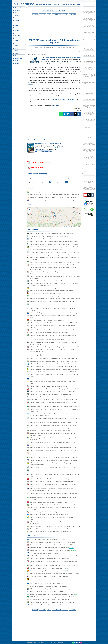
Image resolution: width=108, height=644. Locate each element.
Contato (16, 63)
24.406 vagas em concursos (44, 4)
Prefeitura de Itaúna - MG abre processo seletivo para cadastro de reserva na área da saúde (54, 273)
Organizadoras (18, 58)
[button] (29, 209)
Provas (16, 53)
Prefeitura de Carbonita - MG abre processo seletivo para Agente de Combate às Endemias (52, 518)
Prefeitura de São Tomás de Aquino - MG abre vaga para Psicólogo (49, 386)
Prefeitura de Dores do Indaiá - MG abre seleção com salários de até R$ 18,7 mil (52, 391)
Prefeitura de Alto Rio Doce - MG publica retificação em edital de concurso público (53, 505)
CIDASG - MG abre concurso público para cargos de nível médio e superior (51, 340)
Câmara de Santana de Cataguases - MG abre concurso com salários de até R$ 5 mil (53, 200)
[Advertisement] (42, 27)
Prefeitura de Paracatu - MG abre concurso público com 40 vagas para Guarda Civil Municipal (53, 454)
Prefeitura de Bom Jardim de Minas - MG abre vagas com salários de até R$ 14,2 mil (53, 425)
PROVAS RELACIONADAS (37, 168)
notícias (62, 4)
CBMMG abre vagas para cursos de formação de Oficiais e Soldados (49, 502)
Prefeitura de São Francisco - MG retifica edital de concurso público (49, 515)
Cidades (16, 45)
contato (79, 4)
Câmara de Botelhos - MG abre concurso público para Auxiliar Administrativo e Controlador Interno (52, 434)
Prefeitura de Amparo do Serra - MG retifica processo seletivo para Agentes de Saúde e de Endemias (55, 419)
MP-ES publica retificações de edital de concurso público (49, 571)
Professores (17, 38)
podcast (56, 105)
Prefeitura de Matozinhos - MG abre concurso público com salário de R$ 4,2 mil (52, 442)
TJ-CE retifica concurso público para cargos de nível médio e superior (49, 600)
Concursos (17, 15)
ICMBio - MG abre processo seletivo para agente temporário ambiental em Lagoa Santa (54, 244)
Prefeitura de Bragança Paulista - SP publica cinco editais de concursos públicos (52, 542)
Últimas (16, 33)
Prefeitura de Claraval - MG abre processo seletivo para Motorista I (48, 281)
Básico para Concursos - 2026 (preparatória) (48, 144)
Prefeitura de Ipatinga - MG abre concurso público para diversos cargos (50, 428)
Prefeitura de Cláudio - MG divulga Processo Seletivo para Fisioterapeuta (50, 532)
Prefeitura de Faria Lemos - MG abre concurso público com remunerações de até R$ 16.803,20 (53, 309)
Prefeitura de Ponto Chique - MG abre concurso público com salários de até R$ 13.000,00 (55, 366)
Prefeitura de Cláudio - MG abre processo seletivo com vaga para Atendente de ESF (53, 358)
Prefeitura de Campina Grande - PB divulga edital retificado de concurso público (52, 602)
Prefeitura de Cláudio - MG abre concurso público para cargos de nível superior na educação (53, 326)
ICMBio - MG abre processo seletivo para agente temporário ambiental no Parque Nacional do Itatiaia (53, 268)
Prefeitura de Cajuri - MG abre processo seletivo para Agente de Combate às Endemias (54, 369)
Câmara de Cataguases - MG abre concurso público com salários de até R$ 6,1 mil (53, 197)
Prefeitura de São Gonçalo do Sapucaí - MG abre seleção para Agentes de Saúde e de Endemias (54, 485)
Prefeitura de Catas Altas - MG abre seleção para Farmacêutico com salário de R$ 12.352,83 (53, 316)
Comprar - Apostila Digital (43, 151)
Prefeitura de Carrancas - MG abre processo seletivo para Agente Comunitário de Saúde (54, 347)
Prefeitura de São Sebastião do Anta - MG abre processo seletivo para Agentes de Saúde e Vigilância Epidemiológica (55, 464)
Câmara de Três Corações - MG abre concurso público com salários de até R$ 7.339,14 (54, 361)
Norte (15, 25)
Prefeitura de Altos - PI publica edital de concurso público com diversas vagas (52, 605)
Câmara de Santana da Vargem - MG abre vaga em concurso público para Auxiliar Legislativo (53, 499)
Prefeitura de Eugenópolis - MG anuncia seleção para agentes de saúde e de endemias (54, 195)
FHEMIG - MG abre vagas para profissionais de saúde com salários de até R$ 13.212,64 (54, 252)
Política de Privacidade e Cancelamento (35, 643)
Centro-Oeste (17, 30)
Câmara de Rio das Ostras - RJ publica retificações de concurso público (53, 550)
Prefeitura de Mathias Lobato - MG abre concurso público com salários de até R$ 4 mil (54, 482)
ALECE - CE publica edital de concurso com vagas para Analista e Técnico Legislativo (53, 597)
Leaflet (65, 226)
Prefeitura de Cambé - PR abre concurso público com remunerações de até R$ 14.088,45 (54, 574)
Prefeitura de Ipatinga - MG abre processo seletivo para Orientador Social (50, 255)
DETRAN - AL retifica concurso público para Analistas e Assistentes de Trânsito (55, 594)
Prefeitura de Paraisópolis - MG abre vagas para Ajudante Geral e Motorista (51, 234)
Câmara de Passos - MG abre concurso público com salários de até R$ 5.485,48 (52, 301)
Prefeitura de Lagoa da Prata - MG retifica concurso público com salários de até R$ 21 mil (55, 526)
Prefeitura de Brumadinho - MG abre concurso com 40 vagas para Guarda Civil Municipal (55, 389)
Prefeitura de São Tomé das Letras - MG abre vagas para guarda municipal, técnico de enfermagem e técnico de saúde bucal (54, 284)
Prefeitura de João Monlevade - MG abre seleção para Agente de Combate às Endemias (54, 247)
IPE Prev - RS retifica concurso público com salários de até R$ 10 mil (49, 576)
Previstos (16, 40)
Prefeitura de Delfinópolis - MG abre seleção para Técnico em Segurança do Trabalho (54, 242)
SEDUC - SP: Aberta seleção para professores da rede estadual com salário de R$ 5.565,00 (89, 10)
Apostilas (16, 10)
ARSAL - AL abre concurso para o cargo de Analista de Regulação (48, 591)
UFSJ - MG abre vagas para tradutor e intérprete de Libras (46, 250)
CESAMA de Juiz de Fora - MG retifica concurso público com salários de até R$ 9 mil (53, 399)
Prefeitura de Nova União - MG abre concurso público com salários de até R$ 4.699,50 (54, 364)
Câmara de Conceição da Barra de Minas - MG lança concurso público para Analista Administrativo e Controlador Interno (53, 415)
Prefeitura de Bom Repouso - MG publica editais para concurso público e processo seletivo (53, 403)
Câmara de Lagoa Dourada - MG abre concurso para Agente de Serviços (50, 397)
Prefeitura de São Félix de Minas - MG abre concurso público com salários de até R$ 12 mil (54, 305)
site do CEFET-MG (33, 85)
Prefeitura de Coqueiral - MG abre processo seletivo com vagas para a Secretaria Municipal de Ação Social (52, 350)
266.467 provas (71, 4)
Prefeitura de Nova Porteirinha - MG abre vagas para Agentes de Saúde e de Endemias (54, 330)
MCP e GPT (17, 35)
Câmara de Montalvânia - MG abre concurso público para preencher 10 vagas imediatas (55, 407)
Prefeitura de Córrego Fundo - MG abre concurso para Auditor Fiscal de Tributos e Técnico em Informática (53, 355)
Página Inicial (17, 8)
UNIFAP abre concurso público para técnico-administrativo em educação (50, 589)
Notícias (16, 13)
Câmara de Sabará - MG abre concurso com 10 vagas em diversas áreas (50, 529)
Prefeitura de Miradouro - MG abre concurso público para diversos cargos (51, 445)
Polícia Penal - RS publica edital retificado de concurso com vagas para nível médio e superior (54, 580)
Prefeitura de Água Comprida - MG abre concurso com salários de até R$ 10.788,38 (53, 323)
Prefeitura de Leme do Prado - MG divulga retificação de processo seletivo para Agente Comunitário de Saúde (54, 494)
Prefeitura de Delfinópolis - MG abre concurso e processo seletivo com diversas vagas (54, 313)
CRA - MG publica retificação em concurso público (44, 379)
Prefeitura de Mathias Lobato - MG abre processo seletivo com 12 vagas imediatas (53, 479)
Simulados (17, 51)
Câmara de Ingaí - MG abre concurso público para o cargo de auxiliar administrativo (54, 288)
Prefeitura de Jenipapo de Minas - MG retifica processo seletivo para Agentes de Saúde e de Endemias (55, 439)
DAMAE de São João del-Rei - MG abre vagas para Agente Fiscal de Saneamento (52, 265)
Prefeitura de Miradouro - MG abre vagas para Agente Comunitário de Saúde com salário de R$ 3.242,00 (55, 277)
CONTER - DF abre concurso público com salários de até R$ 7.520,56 (49, 586)
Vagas (16, 48)
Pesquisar (62, 10)
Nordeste (16, 28)
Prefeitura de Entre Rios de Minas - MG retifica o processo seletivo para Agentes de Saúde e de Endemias (55, 410)
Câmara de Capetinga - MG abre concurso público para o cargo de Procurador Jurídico (54, 457)
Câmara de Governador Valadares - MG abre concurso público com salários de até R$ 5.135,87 (54, 336)
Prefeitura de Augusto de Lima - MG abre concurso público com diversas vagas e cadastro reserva (52, 523)
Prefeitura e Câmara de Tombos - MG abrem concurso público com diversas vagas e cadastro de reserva (53, 343)
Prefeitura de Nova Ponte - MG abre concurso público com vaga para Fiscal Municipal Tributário (54, 471)
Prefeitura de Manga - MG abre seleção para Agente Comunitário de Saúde (51, 512)
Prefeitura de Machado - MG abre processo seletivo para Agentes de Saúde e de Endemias (52, 383)
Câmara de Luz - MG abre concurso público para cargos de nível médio (50, 431)
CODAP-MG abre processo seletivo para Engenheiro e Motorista (48, 293)
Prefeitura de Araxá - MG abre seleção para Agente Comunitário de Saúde (51, 394)
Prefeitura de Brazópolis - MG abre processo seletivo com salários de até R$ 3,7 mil (53, 448)
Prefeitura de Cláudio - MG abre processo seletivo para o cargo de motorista (51, 291)
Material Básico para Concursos (63, 99)
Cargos (16, 43)
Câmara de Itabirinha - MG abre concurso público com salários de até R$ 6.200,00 (53, 372)
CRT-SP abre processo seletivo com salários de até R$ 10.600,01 (47, 540)
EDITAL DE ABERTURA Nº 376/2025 (40, 162)
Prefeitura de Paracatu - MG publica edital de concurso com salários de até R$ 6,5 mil (54, 460)
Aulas (15, 56)
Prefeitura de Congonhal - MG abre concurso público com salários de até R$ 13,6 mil (53, 423)
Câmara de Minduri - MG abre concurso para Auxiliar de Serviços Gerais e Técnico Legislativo (53, 508)
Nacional (16, 18)
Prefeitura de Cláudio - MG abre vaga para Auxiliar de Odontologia (49, 333)
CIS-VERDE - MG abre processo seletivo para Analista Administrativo (49, 236)
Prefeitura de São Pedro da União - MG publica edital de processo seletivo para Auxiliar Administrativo (54, 258)
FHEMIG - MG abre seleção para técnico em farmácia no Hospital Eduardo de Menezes (54, 239)
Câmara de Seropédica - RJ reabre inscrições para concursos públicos (52, 548)
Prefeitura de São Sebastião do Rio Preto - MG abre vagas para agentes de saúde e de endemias (54, 375)
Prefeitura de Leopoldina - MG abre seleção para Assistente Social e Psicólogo (52, 192)
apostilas (56, 4)
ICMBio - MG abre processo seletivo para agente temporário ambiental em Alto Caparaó (55, 262)
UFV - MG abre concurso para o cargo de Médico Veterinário (47, 320)
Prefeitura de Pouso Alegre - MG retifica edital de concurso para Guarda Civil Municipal (54, 467)
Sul (15, 23)
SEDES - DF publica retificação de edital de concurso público (47, 583)
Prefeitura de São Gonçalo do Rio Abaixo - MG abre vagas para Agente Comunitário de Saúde (54, 475)
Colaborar (16, 61)
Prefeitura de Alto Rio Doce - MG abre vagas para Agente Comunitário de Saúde (52, 296)
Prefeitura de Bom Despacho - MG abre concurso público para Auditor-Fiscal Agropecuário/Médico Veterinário (51, 490)
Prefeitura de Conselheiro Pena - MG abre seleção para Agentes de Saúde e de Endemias (55, 299)
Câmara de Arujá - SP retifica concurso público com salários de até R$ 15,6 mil (52, 545)
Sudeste (16, 20)
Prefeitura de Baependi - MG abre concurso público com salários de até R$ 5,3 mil (53, 450)
